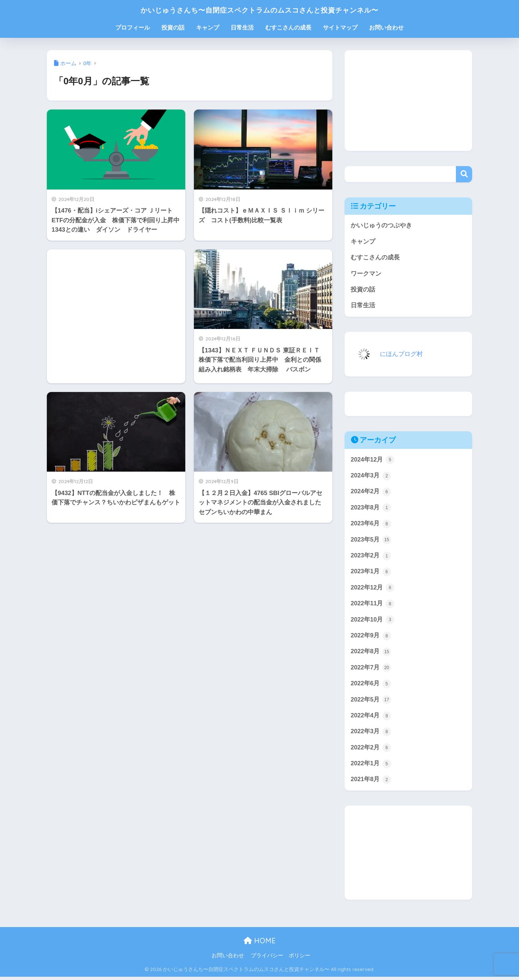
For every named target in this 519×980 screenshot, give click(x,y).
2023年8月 (371, 509)
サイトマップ (340, 28)
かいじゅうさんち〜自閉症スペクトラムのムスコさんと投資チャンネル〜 (259, 10)
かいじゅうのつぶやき (381, 225)
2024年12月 (373, 460)
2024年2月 (371, 493)
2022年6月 (371, 686)
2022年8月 (371, 654)
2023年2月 (371, 557)
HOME (260, 943)
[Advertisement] (116, 316)
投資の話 (173, 28)
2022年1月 (371, 766)
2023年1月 (371, 573)
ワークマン (366, 274)
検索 (464, 174)
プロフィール (133, 28)
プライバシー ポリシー (281, 959)
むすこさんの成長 (288, 28)
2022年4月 (371, 718)
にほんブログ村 (385, 354)
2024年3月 (371, 477)
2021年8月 (371, 783)
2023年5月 (371, 541)
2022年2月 (371, 750)
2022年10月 (373, 622)
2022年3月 (371, 734)
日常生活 (242, 28)
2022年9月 (371, 638)
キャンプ (208, 28)
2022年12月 (373, 589)
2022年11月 (373, 605)
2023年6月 (371, 525)
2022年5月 (371, 702)
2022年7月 (371, 670)
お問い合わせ (386, 28)
